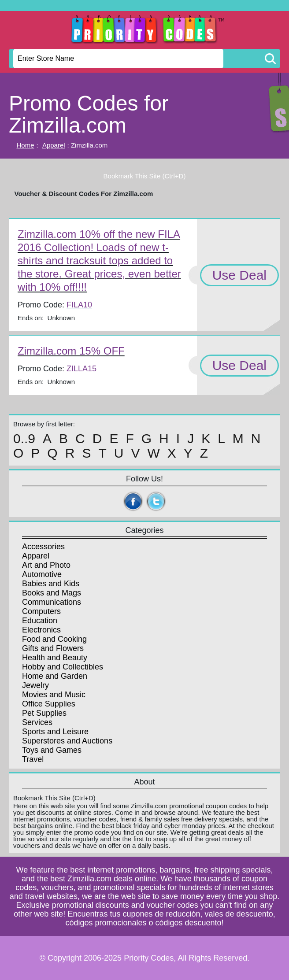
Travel (33, 759)
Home (26, 145)
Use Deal (239, 275)
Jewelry (35, 685)
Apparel (54, 145)
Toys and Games (52, 750)
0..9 (24, 439)
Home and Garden (55, 676)
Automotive (42, 574)
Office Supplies (49, 704)
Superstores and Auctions (67, 741)
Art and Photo (46, 565)
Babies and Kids (51, 584)
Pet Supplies (44, 713)
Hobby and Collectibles (63, 667)
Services (37, 722)
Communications (52, 602)
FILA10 (79, 305)
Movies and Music (54, 695)
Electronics (41, 630)
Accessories (43, 547)
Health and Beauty (55, 658)
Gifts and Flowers (53, 648)
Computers (41, 611)
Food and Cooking (54, 639)
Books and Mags (52, 593)
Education (40, 621)
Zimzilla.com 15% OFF (71, 351)
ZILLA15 (82, 369)
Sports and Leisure (55, 732)
